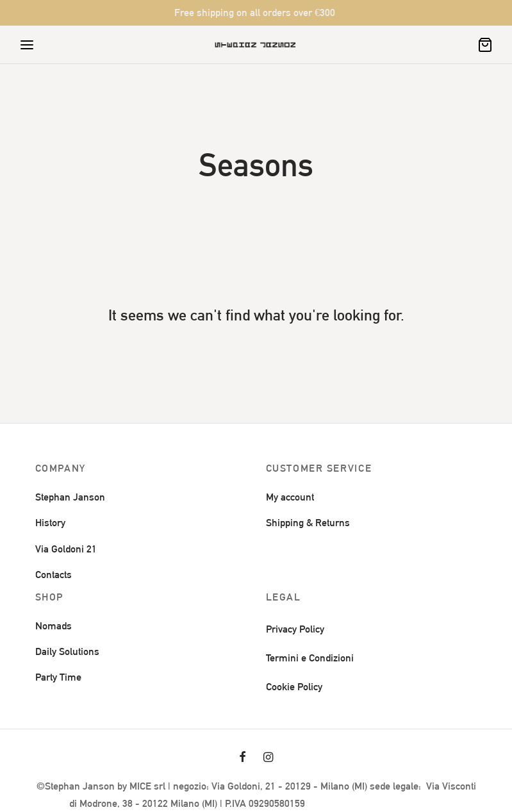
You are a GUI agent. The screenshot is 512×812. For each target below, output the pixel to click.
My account (290, 497)
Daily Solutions (67, 651)
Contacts (54, 575)
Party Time (58, 677)
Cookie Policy (294, 687)
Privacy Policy (295, 629)
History (50, 523)
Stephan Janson (70, 497)
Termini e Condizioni (310, 658)
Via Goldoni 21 (66, 549)
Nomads (54, 626)
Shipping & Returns (308, 523)
